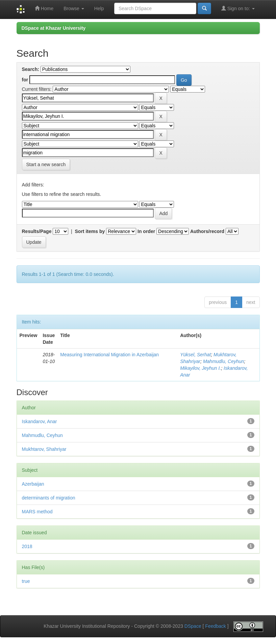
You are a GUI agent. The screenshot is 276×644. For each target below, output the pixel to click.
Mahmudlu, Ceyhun (223, 361)
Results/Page (37, 231)
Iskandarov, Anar (40, 421)
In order (146, 231)
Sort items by (90, 231)
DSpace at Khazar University (54, 28)
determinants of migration (49, 498)
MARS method (37, 512)
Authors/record (207, 231)
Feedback (215, 626)
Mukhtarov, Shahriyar (44, 449)
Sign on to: (238, 8)
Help (99, 8)
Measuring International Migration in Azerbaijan (109, 355)
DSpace (193, 626)
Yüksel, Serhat (195, 355)
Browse (74, 8)
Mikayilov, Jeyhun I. (200, 368)
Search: (31, 69)
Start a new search (46, 164)
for (25, 80)
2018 (27, 546)
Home (44, 8)
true (26, 581)
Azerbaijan (33, 484)
